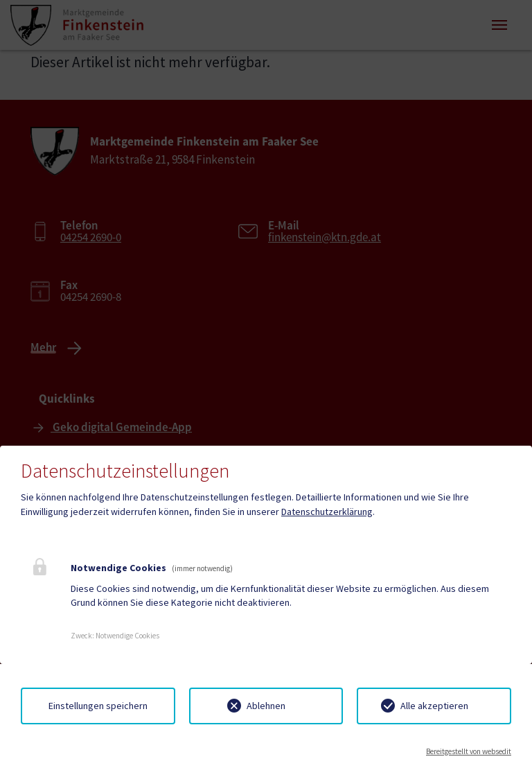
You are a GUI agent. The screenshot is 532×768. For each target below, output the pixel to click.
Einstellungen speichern (98, 706)
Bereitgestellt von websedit (469, 751)
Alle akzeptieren (434, 706)
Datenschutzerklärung (327, 512)
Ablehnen (266, 706)
